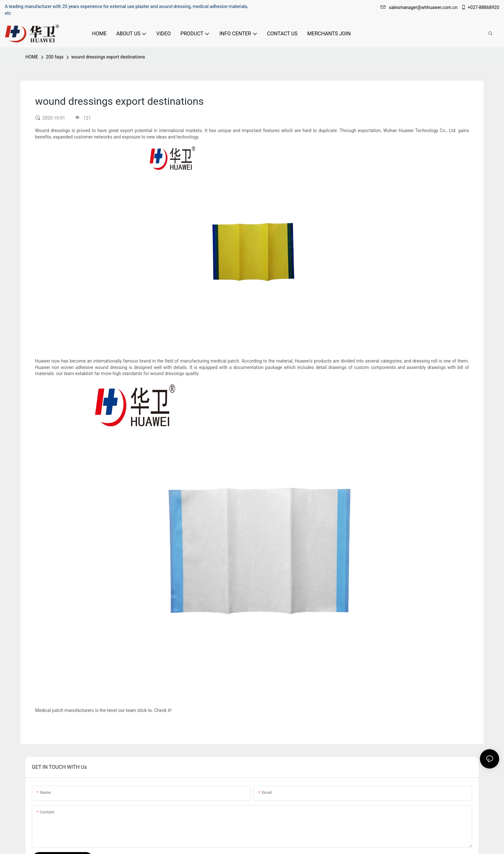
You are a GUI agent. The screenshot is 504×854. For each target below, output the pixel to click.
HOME (32, 57)
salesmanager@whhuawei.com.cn (420, 7)
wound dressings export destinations (108, 57)
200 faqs (55, 57)
